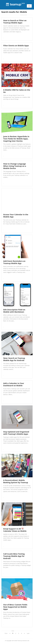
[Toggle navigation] (29, 6)
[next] (24, 633)
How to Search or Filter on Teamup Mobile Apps (15, 22)
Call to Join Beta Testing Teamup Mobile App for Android (14, 556)
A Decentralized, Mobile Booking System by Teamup (16, 481)
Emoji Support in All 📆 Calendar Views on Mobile (15, 530)
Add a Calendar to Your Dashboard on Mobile (14, 384)
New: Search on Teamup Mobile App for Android (14, 359)
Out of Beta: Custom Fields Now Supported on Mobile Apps (15, 607)
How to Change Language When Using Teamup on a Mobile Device (15, 166)
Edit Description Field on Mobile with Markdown (14, 311)
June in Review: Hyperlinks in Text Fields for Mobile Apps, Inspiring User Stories (16, 139)
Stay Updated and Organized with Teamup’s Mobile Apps (16, 433)
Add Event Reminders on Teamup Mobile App (14, 262)
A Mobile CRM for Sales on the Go (17, 91)
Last (28, 633)
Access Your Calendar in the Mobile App (16, 216)
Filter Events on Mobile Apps (16, 46)
